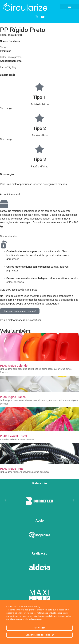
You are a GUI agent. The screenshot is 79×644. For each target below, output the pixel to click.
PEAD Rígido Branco (13, 397)
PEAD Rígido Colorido (14, 366)
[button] (70, 6)
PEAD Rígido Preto (12, 469)
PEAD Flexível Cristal (14, 436)
